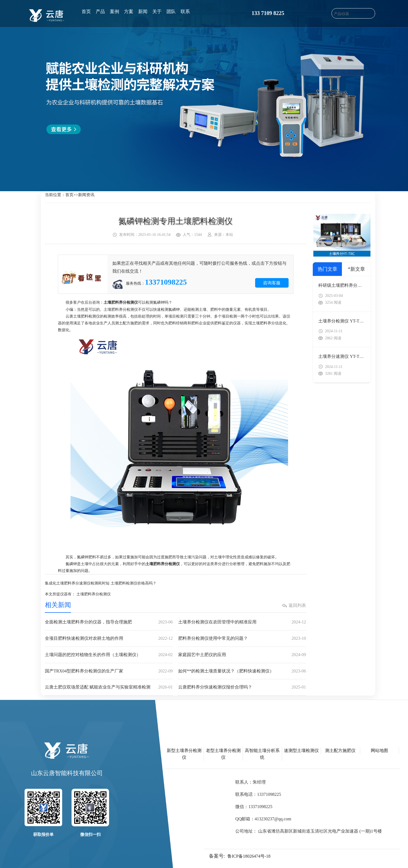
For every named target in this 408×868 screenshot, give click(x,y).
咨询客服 (272, 283)
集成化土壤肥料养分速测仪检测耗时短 (77, 583)
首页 (86, 12)
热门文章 (327, 269)
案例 (115, 12)
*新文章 (356, 269)
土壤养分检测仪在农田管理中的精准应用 (242, 622)
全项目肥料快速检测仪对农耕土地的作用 (109, 639)
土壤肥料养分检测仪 (94, 594)
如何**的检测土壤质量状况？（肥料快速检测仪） (242, 671)
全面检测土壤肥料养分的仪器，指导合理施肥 (109, 622)
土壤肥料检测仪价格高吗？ (134, 583)
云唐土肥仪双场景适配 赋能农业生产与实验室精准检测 (109, 687)
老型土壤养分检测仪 (223, 754)
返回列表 (297, 605)
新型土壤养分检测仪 (184, 754)
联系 (185, 12)
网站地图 (379, 750)
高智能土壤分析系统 (262, 754)
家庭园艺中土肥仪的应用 (242, 655)
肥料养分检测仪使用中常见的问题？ (242, 639)
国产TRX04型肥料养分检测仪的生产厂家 (109, 671)
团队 (171, 12)
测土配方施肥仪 (340, 750)
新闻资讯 (86, 195)
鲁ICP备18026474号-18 (249, 856)
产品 (100, 12)
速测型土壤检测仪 (301, 750)
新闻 (143, 12)
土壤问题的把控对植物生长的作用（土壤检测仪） (109, 655)
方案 (129, 12)
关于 (157, 12)
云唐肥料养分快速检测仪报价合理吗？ (242, 687)
